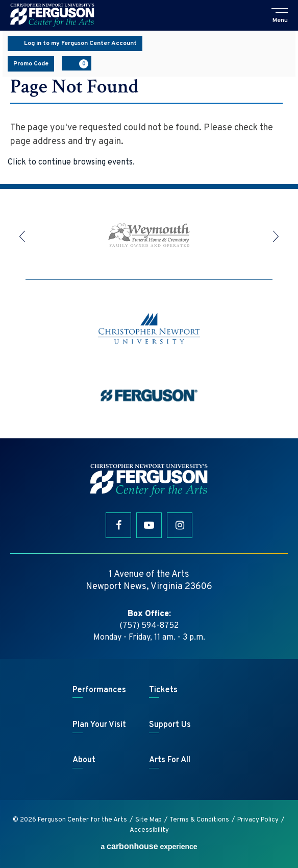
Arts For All (170, 760)
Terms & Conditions (199, 820)
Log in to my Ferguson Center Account (75, 43)
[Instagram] (180, 525)
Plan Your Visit (99, 725)
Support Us (170, 725)
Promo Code (31, 64)
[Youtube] (149, 525)
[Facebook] (118, 525)
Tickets (163, 690)
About (84, 760)
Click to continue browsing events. (71, 162)
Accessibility (149, 830)
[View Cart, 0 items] (77, 63)
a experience (149, 846)
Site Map (148, 820)
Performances (99, 690)
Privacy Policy (258, 820)
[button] (280, 16)
